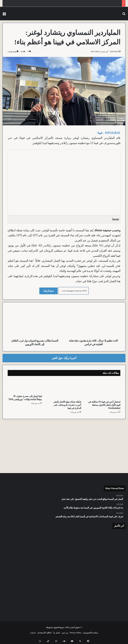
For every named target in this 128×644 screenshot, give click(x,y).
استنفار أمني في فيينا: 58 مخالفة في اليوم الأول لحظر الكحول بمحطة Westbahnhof (104, 405)
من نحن (65, 633)
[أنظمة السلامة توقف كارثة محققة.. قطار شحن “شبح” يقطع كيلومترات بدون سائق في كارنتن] (64, 599)
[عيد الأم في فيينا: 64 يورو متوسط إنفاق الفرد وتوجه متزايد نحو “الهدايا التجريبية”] (23, 567)
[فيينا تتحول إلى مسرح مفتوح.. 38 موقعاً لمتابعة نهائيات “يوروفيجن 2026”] (25, 386)
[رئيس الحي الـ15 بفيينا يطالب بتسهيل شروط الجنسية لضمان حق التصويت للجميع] (23, 601)
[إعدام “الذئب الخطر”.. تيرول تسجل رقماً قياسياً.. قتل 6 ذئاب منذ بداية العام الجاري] (23, 543)
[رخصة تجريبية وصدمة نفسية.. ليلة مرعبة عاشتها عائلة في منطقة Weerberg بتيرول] (105, 567)
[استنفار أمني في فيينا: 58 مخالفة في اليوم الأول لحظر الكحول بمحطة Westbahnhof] (103, 389)
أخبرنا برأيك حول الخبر (64, 358)
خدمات (33, 633)
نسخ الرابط (49, 291)
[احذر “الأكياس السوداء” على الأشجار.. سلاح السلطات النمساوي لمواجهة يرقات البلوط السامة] (64, 571)
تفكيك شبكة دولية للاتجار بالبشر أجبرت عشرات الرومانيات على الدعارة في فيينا (67, 405)
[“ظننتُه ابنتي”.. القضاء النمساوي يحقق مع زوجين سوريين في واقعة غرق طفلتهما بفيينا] (105, 544)
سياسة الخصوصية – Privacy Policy (84, 633)
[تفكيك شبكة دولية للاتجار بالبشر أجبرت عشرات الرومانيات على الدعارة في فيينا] (64, 389)
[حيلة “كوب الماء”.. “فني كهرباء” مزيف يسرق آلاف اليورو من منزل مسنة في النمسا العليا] (105, 599)
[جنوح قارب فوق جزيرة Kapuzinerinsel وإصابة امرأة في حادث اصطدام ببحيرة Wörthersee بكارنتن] (64, 543)
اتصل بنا (56, 633)
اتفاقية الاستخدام (44, 633)
